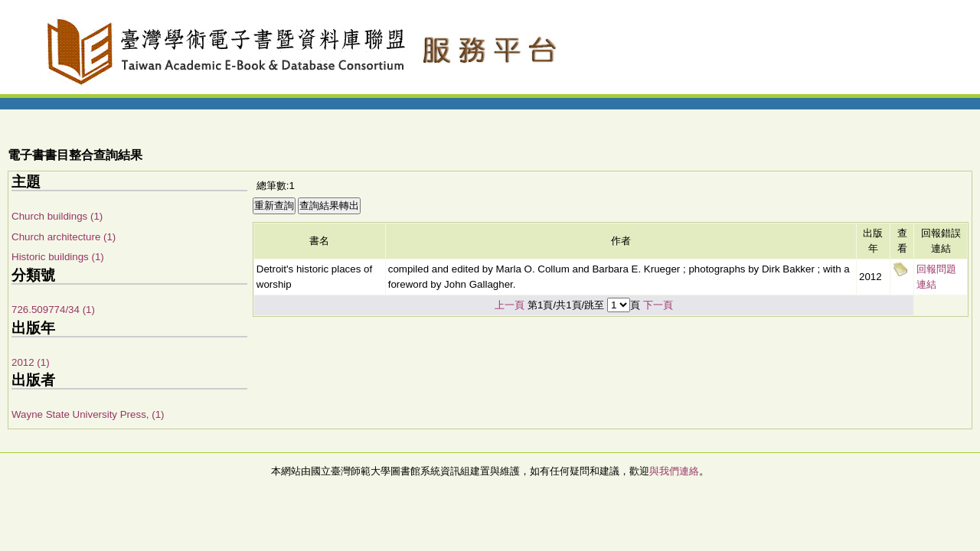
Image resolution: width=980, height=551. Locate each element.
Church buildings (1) (57, 216)
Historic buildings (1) (58, 257)
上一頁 (510, 305)
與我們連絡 (674, 471)
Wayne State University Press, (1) (88, 414)
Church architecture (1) (64, 237)
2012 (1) (31, 362)
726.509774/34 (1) (53, 310)
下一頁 (658, 305)
